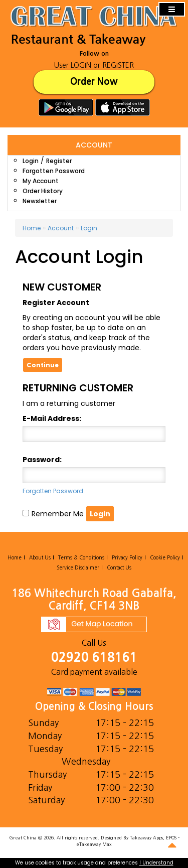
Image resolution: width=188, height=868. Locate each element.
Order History (43, 191)
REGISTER (118, 65)
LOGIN (81, 65)
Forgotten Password (54, 171)
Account (61, 228)
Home (32, 228)
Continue (43, 365)
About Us (40, 557)
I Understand (156, 863)
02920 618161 (94, 658)
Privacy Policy (127, 557)
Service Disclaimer (78, 567)
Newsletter (40, 201)
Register (59, 161)
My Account (41, 181)
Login (31, 161)
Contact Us (119, 567)
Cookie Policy (165, 557)
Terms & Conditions (81, 557)
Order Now (94, 82)
